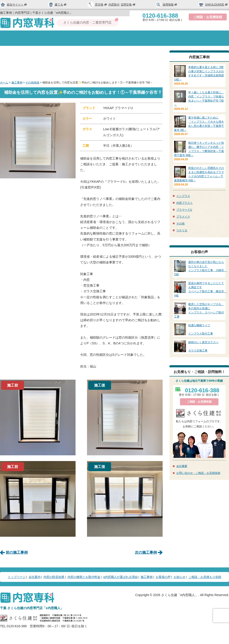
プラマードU (184, 210)
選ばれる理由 (175, 38)
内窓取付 (114, 5)
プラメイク (183, 217)
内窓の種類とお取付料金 (84, 577)
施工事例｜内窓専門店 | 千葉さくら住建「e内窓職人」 (36, 13)
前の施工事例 (17, 552)
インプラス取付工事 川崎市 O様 (200, 268)
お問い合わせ (211, 38)
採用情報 (166, 5)
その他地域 (32, 83)
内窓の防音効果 (93, 38)
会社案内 (54, 38)
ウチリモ (182, 230)
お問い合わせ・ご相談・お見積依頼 (198, 473)
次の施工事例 (146, 552)
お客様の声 (163, 577)
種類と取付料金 (136, 38)
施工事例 (17, 83)
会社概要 (182, 466)
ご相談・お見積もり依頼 (205, 577)
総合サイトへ (14, 5)
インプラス (183, 196)
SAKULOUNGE (213, 5)
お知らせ (180, 577)
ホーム (4, 83)
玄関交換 (128, 5)
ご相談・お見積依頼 (208, 17)
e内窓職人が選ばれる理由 (120, 577)
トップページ (18, 38)
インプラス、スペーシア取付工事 (199, 310)
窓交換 (101, 5)
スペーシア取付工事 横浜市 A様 (200, 289)
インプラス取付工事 (199, 329)
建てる (57, 5)
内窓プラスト (185, 203)
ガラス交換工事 (199, 346)
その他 (180, 224)
